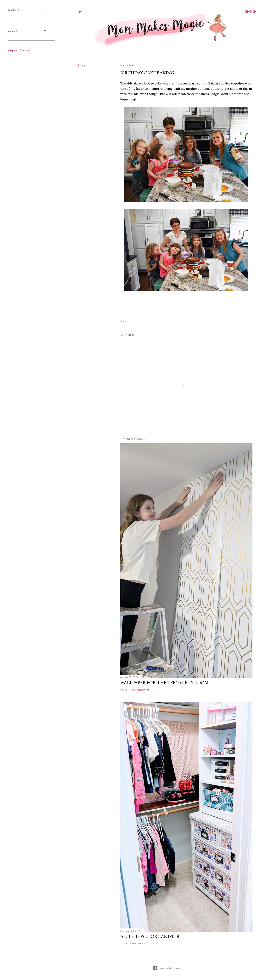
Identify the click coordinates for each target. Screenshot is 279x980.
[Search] (250, 12)
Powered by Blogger (167, 968)
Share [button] (82, 65)
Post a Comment (139, 690)
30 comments (138, 943)
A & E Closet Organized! (150, 936)
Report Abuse (19, 50)
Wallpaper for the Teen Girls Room (164, 682)
